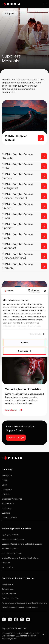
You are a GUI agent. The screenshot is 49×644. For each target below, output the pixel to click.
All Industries (7, 567)
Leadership (7, 508)
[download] (41, 138)
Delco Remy (7, 490)
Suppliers (10, 14)
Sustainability (8, 504)
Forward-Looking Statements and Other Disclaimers (24, 603)
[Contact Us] (16, 438)
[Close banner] (45, 291)
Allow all (24, 342)
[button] (43, 635)
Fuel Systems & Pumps (12, 553)
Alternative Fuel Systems (13, 539)
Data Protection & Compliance (18, 578)
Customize (25, 351)
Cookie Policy (8, 584)
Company (7, 470)
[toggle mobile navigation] (45, 4)
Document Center (10, 518)
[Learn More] (21, 410)
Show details (35, 334)
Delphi (5, 485)
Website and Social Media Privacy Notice (20, 608)
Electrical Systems (10, 549)
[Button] (44, 156)
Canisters (6, 563)
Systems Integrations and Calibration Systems (22, 544)
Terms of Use (8, 589)
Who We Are (7, 476)
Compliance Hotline (10, 598)
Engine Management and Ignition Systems (20, 558)
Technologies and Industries (16, 529)
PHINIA (5, 480)
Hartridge (6, 494)
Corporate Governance (12, 499)
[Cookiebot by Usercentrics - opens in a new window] (29, 291)
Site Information (9, 594)
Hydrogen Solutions (10, 535)
